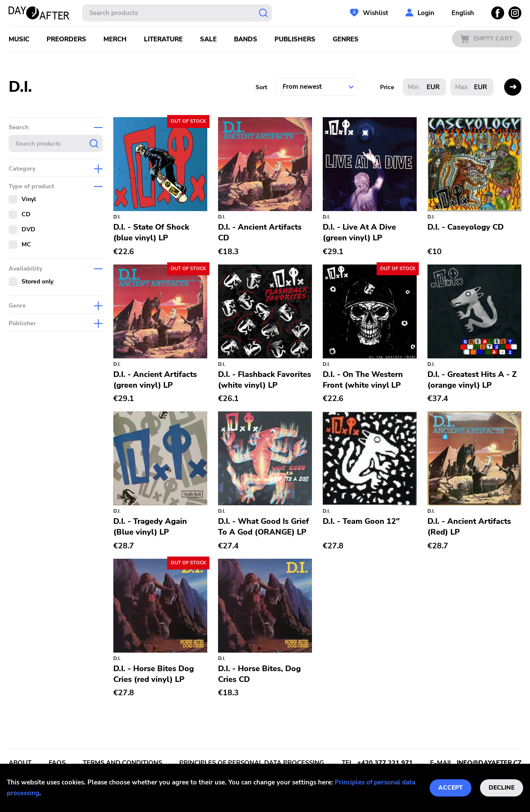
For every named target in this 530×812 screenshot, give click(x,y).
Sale (208, 39)
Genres (346, 39)
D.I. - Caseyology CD (466, 227)
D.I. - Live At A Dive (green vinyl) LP (359, 232)
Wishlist (376, 13)
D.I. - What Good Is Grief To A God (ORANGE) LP (263, 527)
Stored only (37, 282)
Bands (246, 39)
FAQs (57, 763)
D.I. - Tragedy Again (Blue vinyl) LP (150, 527)
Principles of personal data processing (252, 763)
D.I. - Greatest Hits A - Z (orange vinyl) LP (472, 380)
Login (426, 13)
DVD (28, 229)
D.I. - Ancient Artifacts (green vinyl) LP (155, 380)
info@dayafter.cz (489, 763)
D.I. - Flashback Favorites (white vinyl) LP (265, 380)
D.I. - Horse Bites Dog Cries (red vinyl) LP (154, 674)
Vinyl (29, 199)
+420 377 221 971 (385, 763)
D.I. (117, 217)
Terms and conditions (122, 763)
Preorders (66, 39)
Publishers (295, 39)
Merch (115, 39)
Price (387, 87)
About (20, 763)
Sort (261, 87)
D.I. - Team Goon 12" (361, 521)
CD (26, 214)
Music (19, 39)
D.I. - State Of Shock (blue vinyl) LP (151, 232)
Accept (450, 788)
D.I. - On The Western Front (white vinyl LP (363, 380)
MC (26, 244)
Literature (163, 39)
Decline (502, 788)
